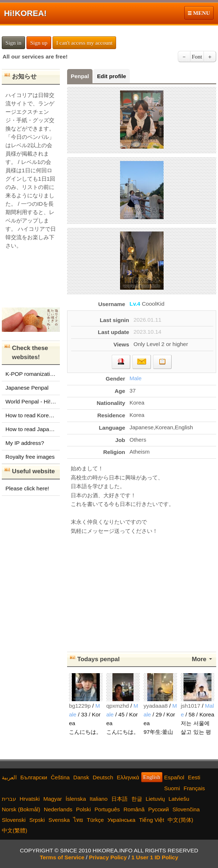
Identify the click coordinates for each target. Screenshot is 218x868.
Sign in (13, 43)
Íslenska (76, 799)
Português (107, 809)
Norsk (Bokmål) (21, 809)
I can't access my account (84, 43)
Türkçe (95, 820)
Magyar (52, 799)
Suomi (172, 788)
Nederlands (58, 809)
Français (194, 788)
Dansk (81, 777)
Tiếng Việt (151, 820)
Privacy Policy (108, 857)
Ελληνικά (128, 777)
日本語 (120, 799)
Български (34, 777)
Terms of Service (62, 857)
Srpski (37, 820)
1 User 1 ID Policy (155, 857)
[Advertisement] (142, 592)
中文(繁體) (15, 830)
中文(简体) (180, 820)
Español (174, 777)
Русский (158, 809)
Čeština (60, 777)
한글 (137, 799)
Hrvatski (30, 799)
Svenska (59, 820)
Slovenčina (186, 809)
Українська (121, 820)
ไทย (78, 820)
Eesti (194, 777)
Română (134, 809)
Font (197, 57)
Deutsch (103, 777)
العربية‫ (9, 777)
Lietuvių (155, 799)
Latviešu (179, 799)
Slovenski (14, 820)
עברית (9, 799)
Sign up (39, 43)
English (152, 777)
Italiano (99, 799)
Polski (83, 809)
